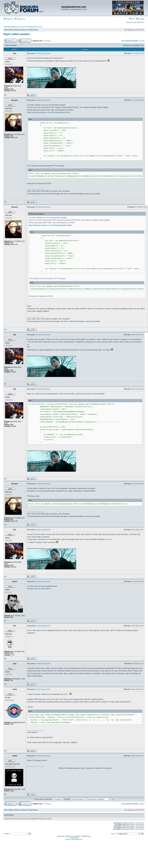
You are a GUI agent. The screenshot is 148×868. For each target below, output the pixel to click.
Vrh (5, 95)
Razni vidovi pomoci (17, 34)
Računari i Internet (21, 30)
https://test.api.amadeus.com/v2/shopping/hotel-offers (49, 112)
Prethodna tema (128, 45)
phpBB (67, 836)
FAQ (132, 19)
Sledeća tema (139, 45)
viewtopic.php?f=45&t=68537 (39, 589)
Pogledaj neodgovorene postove (15, 27)
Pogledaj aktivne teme (34, 27)
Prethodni (135, 41)
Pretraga (140, 19)
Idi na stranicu (126, 41)
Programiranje (33, 30)
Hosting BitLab (74, 838)
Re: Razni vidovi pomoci (43, 53)
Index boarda (9, 30)
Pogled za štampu (11, 45)
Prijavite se (9, 19)
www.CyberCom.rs (77, 839)
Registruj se (20, 19)
